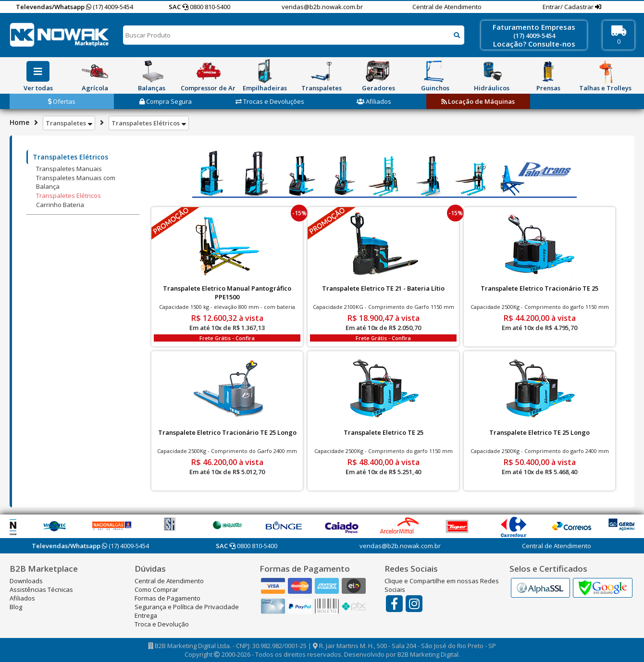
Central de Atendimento (447, 7)
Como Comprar (156, 589)
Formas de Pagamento (167, 598)
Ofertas (62, 101)
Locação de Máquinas (478, 101)
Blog (16, 607)
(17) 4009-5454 (110, 7)
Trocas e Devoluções (270, 101)
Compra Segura (166, 101)
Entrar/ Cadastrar (569, 7)
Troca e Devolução (162, 624)
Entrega (146, 615)
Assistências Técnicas (41, 589)
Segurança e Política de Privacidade (187, 607)
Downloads (26, 581)
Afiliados (374, 101)
